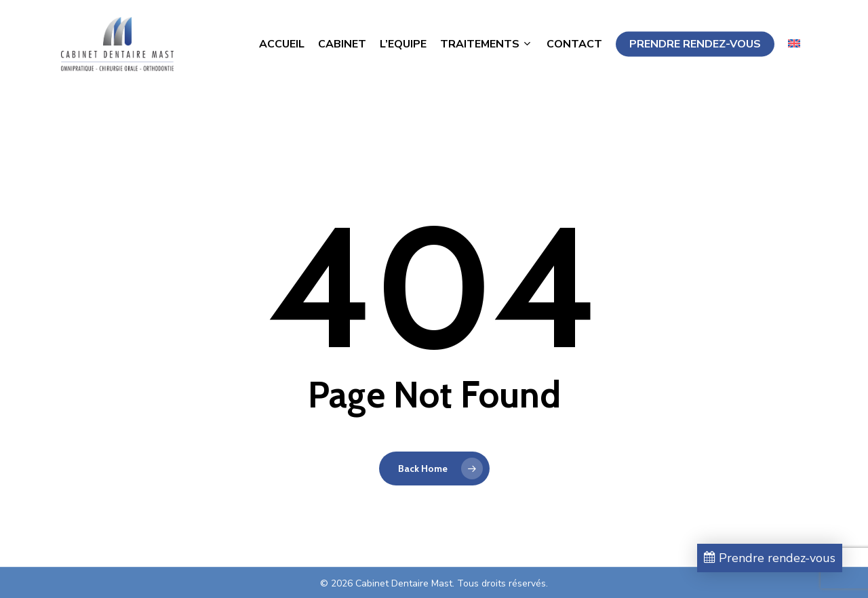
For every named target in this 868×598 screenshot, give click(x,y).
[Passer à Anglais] (794, 50)
